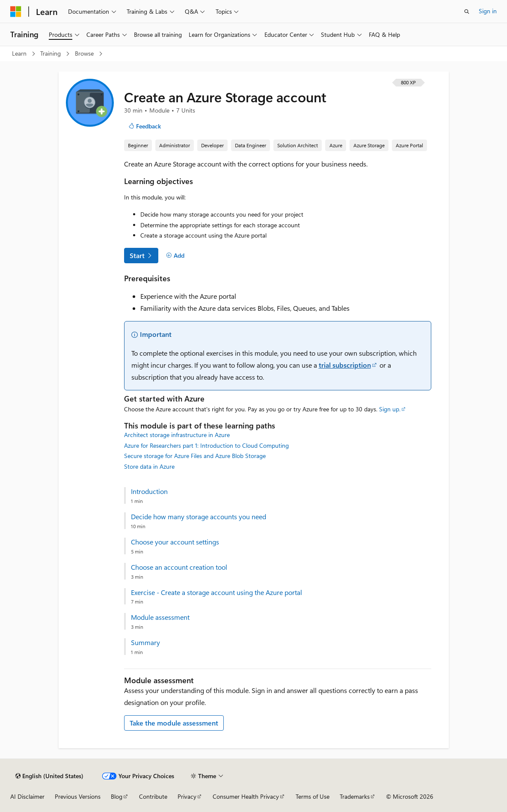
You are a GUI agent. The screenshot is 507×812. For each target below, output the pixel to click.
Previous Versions (78, 796)
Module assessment (160, 617)
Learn (20, 53)
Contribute (153, 796)
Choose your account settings (175, 542)
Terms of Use (313, 796)
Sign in (488, 11)
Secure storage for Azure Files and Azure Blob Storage (195, 456)
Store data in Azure (149, 466)
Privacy (187, 796)
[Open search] (467, 12)
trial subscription (345, 365)
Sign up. (390, 409)
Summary (145, 642)
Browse (85, 53)
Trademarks (355, 796)
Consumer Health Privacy (246, 796)
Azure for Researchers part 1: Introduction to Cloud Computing (206, 445)
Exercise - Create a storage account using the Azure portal (216, 592)
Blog (117, 796)
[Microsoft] (16, 12)
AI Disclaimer (27, 796)
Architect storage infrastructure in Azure (177, 435)
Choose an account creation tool (179, 567)
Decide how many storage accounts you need (199, 517)
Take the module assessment (174, 723)
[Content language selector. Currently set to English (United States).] (49, 776)
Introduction (149, 491)
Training (51, 53)
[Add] (176, 256)
